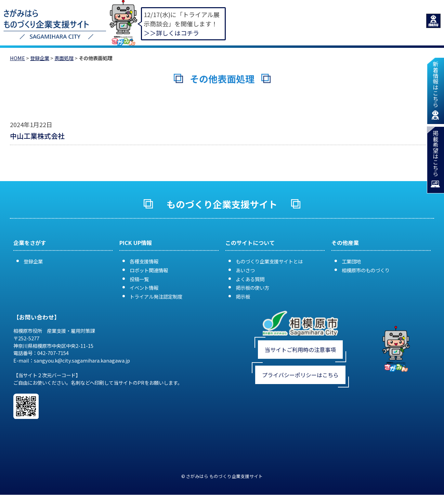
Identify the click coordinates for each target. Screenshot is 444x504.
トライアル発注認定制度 (156, 296)
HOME (17, 58)
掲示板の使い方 (252, 288)
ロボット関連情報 (149, 270)
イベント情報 (144, 288)
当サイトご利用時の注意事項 (300, 350)
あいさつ (245, 270)
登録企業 (40, 58)
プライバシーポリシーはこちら (300, 375)
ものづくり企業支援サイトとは (269, 261)
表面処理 (64, 58)
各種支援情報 (144, 261)
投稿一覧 (139, 279)
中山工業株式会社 (37, 136)
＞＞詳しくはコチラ (171, 33)
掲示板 (243, 296)
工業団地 (351, 261)
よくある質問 (250, 279)
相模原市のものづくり (366, 270)
